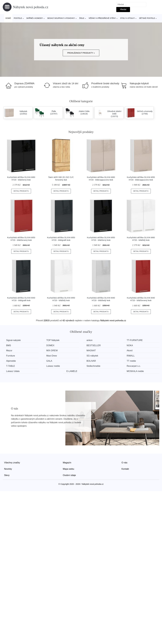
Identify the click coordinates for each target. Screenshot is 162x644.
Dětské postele (147, 18)
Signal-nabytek (13, 340)
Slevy (7, 475)
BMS (9, 345)
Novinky (8, 469)
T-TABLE (11, 366)
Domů (8, 18)
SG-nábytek (92, 356)
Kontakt (125, 469)
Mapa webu (69, 469)
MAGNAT (91, 351)
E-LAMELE (72, 371)
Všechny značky (12, 463)
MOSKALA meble (135, 371)
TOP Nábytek (53, 340)
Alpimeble (11, 361)
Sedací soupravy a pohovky (61, 18)
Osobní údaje (69, 475)
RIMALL (131, 356)
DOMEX (50, 345)
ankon (90, 340)
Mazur (9, 351)
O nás (124, 463)
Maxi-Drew (52, 356)
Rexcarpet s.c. (134, 366)
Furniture (11, 356)
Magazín (67, 463)
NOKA (130, 345)
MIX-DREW (52, 351)
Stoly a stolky (127, 18)
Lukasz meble (53, 366)
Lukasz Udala (13, 371)
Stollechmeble (93, 366)
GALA (49, 361)
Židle (82, 18)
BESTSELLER (94, 345)
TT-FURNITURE (135, 340)
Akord (130, 351)
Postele (18, 18)
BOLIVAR (91, 361)
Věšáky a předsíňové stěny (102, 18)
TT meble (131, 361)
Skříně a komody (35, 18)
